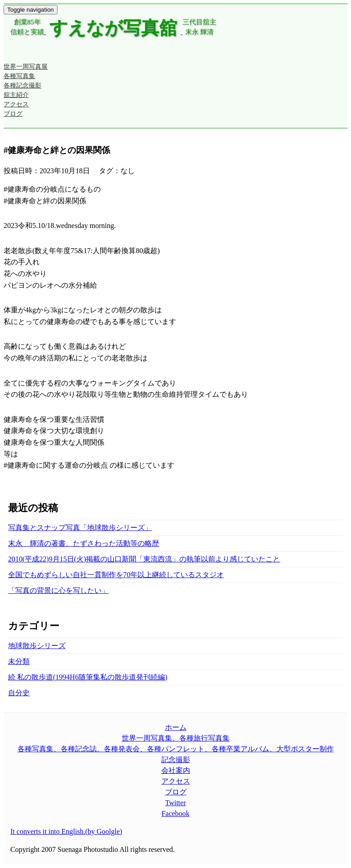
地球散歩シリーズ (37, 646)
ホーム (176, 727)
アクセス (16, 104)
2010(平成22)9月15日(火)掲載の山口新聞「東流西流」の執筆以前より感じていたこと (144, 559)
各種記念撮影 (22, 85)
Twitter (176, 803)
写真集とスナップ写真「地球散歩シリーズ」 (80, 528)
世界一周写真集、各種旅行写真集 (176, 738)
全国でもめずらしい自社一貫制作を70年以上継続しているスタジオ (116, 575)
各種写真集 (19, 76)
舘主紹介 (16, 95)
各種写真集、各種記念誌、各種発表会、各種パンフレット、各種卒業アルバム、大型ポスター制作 (176, 749)
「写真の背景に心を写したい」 (58, 590)
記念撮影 (176, 760)
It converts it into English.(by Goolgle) (66, 831)
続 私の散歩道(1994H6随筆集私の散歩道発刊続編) (88, 677)
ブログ (13, 114)
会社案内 (176, 770)
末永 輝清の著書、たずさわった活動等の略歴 (84, 543)
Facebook (175, 813)
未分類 (19, 661)
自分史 (19, 693)
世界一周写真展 (26, 67)
